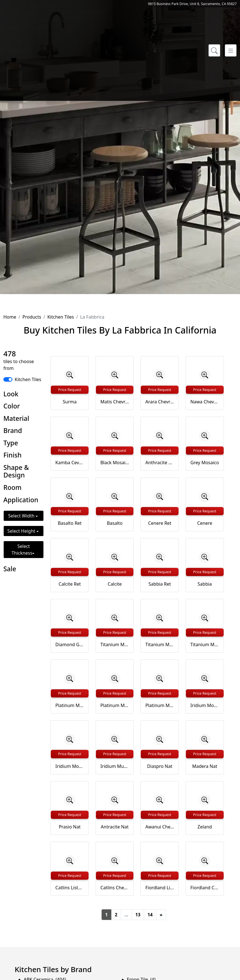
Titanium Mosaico (115, 645)
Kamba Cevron (70, 463)
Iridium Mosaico (205, 705)
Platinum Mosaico (70, 705)
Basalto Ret (70, 523)
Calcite (115, 584)
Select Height (22, 531)
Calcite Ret (70, 584)
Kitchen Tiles (61, 317)
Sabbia (205, 584)
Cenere (205, 523)
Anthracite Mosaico (160, 463)
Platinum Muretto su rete (160, 705)
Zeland (205, 827)
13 (138, 915)
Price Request (70, 390)
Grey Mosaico (205, 463)
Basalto (115, 523)
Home (10, 317)
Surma (70, 402)
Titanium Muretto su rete (205, 645)
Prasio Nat (70, 827)
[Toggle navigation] (231, 50)
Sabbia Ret (160, 584)
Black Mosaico (115, 463)
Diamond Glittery (70, 645)
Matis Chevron (115, 402)
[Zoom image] (70, 375)
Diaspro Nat (160, 766)
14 (150, 915)
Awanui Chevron (160, 827)
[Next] (161, 915)
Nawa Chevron (205, 402)
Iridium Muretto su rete (115, 766)
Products (32, 317)
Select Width (22, 516)
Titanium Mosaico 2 (160, 645)
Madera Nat (205, 766)
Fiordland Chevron (205, 888)
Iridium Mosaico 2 (70, 766)
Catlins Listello (70, 888)
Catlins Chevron (115, 888)
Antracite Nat (115, 827)
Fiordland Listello (160, 888)
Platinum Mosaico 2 (115, 705)
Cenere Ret (160, 523)
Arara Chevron (160, 402)
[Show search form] (214, 50)
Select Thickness (22, 550)
